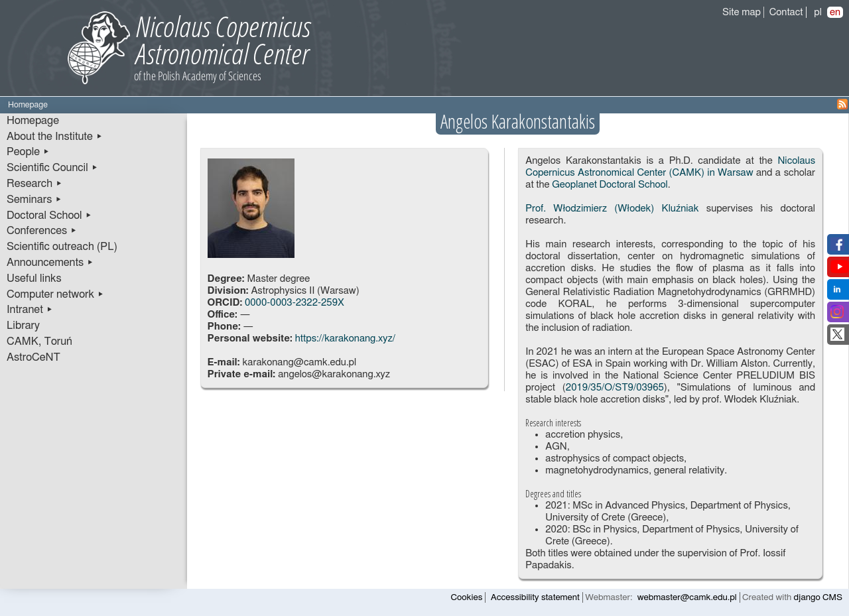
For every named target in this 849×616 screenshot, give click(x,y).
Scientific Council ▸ (52, 168)
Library (23, 326)
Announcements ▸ (50, 263)
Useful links (34, 278)
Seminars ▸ (34, 200)
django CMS (818, 597)
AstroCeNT (33, 357)
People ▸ (28, 152)
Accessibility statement (535, 597)
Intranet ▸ (30, 310)
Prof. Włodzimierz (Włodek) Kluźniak (612, 209)
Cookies (467, 597)
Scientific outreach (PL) (62, 247)
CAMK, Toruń (39, 341)
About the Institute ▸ (55, 137)
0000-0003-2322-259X (294, 303)
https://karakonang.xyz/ (345, 339)
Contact (786, 12)
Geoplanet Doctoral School (610, 185)
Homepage (33, 121)
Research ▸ (34, 184)
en (835, 12)
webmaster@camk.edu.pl (687, 597)
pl (818, 12)
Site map (742, 12)
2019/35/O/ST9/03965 (615, 388)
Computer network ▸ (55, 294)
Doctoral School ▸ (49, 216)
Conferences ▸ (42, 231)
